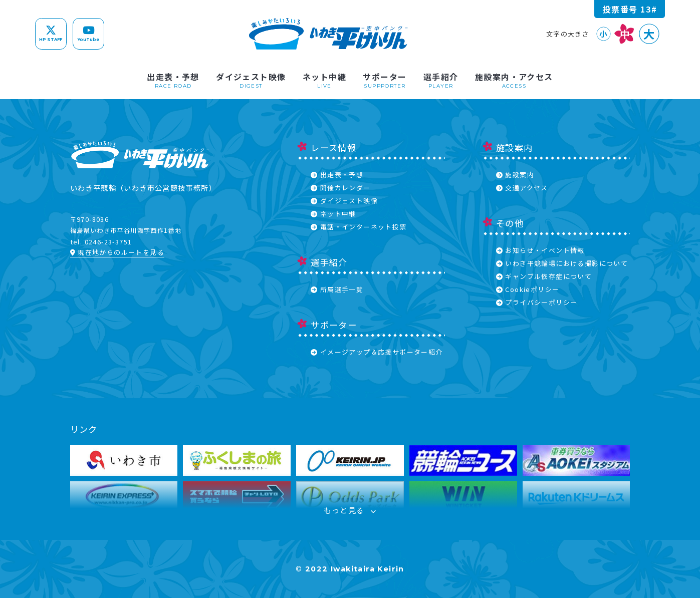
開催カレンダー (340, 188)
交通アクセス (522, 188)
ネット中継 (333, 214)
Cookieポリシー (528, 289)
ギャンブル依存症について (544, 276)
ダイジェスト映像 (344, 201)
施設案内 (515, 175)
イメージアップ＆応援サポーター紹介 (377, 352)
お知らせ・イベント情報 (540, 250)
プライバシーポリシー (537, 302)
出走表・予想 (337, 175)
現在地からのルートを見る (117, 252)
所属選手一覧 (337, 289)
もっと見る (350, 513)
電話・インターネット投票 (359, 227)
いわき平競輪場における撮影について (562, 263)
